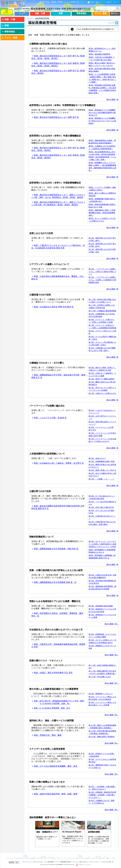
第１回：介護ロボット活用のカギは (102, 393)
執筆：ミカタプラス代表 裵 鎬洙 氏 (49, 418)
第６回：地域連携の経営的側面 (101, 606)
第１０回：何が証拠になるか (100, 677)
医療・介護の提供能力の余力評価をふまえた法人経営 (56, 570)
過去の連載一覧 (112, 99)
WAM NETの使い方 (107, 862)
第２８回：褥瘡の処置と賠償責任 (102, 737)
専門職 (60, 2)
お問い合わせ (83, 862)
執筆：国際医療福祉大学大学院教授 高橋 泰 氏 (54, 582)
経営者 (42, 2)
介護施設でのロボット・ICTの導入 (47, 363)
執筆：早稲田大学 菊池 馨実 (46, 735)
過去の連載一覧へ (112, 624)
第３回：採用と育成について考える (102, 470)
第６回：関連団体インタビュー (101, 694)
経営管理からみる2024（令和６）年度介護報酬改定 (55, 136)
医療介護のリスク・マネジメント (46, 661)
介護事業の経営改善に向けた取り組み (48, 44)
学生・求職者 (51, 2)
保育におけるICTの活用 (41, 233)
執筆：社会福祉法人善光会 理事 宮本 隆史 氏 (52, 307)
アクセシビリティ (94, 862)
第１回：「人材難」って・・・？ (102, 479)
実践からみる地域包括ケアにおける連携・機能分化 (55, 601)
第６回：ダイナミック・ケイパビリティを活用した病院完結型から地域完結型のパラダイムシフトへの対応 (102, 544)
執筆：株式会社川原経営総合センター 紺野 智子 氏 (55, 117)
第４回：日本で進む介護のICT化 (101, 507)
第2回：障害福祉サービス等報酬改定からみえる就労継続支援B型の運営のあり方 (102, 113)
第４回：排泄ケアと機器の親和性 (102, 379)
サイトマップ (27, 862)
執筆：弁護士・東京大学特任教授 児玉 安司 (52, 673)
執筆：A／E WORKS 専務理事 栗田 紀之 (51, 708)
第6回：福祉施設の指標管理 (99, 54)
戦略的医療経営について (42, 537)
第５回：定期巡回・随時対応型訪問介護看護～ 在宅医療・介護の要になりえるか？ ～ (102, 795)
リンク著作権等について (51, 862)
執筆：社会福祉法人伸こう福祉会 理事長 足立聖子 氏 (58, 463)
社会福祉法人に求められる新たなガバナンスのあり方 (56, 630)
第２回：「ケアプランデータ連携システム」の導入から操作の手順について (102, 272)
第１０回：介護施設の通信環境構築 (102, 311)
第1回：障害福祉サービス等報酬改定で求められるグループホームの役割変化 (102, 121)
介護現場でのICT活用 (40, 295)
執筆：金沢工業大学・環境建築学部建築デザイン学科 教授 (58, 701)
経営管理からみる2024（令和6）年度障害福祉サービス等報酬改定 (62, 105)
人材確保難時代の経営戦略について (47, 454)
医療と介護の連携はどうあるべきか (47, 782)
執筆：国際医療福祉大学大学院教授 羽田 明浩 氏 (55, 549)
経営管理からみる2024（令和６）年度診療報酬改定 (55, 183)
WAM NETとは (37, 862)
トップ (30, 18)
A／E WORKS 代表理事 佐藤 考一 (55, 703)
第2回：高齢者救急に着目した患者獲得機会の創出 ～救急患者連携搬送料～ (102, 213)
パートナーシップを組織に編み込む (47, 406)
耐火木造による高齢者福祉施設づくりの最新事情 (54, 689)
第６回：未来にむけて (97, 458)
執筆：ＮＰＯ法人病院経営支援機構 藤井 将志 (54, 766)
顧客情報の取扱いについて (69, 862)
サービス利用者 (70, 2)
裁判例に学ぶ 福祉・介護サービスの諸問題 (52, 721)
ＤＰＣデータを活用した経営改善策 (47, 749)
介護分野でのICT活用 (40, 491)
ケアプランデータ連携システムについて (49, 264)
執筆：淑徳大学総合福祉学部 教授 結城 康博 (54, 794)
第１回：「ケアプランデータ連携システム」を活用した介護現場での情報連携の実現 (102, 280)
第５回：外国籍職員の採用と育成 (102, 461)
